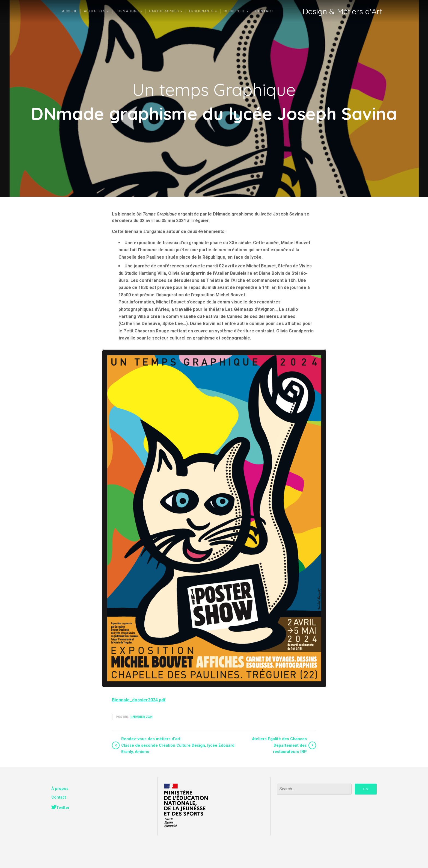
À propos (60, 789)
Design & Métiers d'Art (342, 11)
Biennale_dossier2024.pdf (139, 700)
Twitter (63, 808)
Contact (59, 797)
